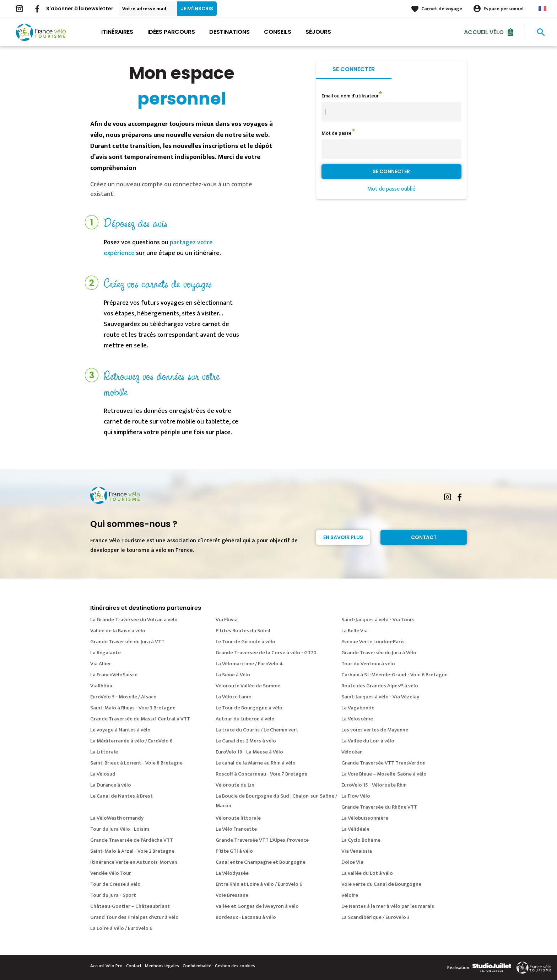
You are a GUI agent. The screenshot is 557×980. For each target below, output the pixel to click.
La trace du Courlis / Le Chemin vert (257, 730)
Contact (424, 537)
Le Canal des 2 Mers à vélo (246, 741)
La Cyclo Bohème (361, 840)
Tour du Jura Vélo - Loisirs (120, 829)
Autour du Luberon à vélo (245, 719)
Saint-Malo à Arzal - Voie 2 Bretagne (132, 851)
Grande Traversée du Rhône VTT (379, 807)
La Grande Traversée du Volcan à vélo (134, 620)
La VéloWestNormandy (117, 818)
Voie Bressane (232, 895)
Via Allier (101, 664)
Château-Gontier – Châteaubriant (130, 906)
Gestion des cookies (235, 966)
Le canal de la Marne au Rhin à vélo (256, 763)
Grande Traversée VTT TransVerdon (383, 763)
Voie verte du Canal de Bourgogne (381, 884)
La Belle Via (355, 631)
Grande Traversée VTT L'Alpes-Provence (262, 840)
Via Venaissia (357, 851)
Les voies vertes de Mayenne (375, 730)
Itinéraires (117, 32)
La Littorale (104, 752)
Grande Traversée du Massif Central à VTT (140, 719)
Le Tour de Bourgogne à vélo (249, 708)
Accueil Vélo (484, 32)
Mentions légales (162, 966)
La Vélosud (103, 774)
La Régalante (106, 653)
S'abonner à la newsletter (80, 9)
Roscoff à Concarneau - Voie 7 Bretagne (261, 774)
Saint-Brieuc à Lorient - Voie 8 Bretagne (136, 763)
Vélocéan (352, 752)
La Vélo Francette (236, 829)
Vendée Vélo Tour (111, 873)
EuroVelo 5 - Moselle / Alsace (123, 697)
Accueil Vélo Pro (106, 966)
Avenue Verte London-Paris (373, 642)
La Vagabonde (358, 708)
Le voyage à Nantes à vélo (120, 730)
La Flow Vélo (356, 796)
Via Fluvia (227, 620)
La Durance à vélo (111, 785)
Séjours (318, 32)
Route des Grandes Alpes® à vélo (380, 686)
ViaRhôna (101, 686)
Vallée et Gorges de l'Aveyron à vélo (257, 906)
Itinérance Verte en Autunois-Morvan (134, 862)
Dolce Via (352, 862)
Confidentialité (197, 966)
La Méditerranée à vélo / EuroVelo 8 (131, 741)
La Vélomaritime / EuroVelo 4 (249, 664)
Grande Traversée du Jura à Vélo (379, 653)
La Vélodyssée (232, 873)
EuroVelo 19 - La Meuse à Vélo (249, 752)
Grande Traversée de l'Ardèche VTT (132, 840)
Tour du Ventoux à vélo (368, 664)
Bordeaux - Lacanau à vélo (246, 917)
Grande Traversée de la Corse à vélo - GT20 (266, 653)
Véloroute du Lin (235, 785)
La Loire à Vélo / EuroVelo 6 (121, 928)
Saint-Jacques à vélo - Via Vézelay (380, 697)
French (542, 8)
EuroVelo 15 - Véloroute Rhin (374, 785)
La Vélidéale (355, 829)
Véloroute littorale (238, 818)
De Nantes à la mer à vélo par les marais (388, 906)
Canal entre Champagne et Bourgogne (261, 862)
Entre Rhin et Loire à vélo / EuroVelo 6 (259, 884)
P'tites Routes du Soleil (243, 631)
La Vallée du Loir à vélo (368, 741)
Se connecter (354, 69)
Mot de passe (337, 133)
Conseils (278, 32)
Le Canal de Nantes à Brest (121, 796)
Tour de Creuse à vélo (115, 884)
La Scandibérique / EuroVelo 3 (375, 917)
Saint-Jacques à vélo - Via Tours (378, 620)
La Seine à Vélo (233, 675)
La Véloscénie (357, 719)
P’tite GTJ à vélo (234, 851)
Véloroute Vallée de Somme (248, 686)
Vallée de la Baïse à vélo (118, 631)
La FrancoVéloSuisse (114, 675)
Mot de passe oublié (391, 189)
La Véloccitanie (233, 697)
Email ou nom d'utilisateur (350, 96)
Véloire (350, 895)
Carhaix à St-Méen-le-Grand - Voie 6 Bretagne (394, 675)
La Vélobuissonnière (365, 818)
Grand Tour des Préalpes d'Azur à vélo (134, 917)
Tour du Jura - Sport (113, 895)
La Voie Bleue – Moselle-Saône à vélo (384, 774)
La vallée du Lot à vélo (367, 873)
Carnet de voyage (442, 9)
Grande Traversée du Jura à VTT (127, 642)
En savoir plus (343, 537)
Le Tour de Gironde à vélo (245, 642)
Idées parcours (171, 32)
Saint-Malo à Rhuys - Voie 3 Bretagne (133, 708)
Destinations (229, 32)
